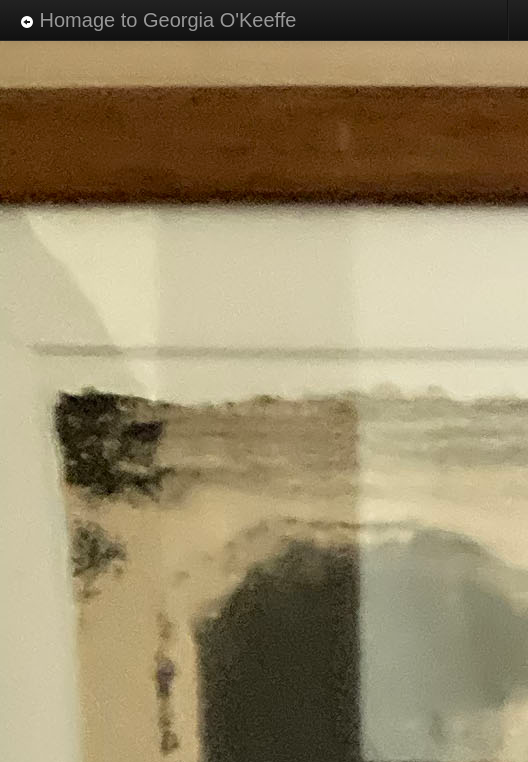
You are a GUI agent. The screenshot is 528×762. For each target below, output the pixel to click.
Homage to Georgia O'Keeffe (158, 20)
